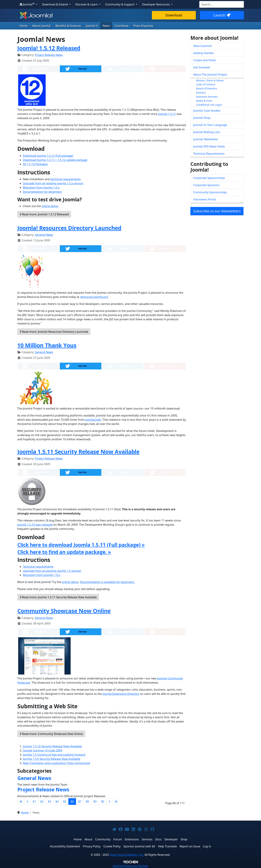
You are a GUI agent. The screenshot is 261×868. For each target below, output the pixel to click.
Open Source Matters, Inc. (127, 855)
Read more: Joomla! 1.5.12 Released (44, 214)
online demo (50, 206)
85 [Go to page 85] (65, 802)
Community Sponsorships (210, 192)
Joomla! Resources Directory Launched (69, 228)
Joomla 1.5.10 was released (35, 525)
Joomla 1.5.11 (167, 114)
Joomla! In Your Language (210, 125)
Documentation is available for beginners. (107, 582)
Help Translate (167, 846)
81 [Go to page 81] (34, 802)
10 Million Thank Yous (47, 345)
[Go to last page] (116, 802)
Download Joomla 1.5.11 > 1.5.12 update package (55, 160)
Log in (207, 846)
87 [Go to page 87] (80, 802)
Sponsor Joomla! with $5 (139, 846)
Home (24, 26)
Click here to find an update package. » (64, 552)
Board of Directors (207, 88)
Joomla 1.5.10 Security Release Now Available (52, 746)
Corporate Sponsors (206, 185)
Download (174, 15)
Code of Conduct (206, 84)
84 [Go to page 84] (57, 802)
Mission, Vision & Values (210, 80)
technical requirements (65, 179)
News (106, 26)
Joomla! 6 (92, 26)
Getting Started (203, 53)
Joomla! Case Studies (207, 111)
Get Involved (202, 67)
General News (44, 235)
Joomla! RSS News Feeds (209, 146)
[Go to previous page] (28, 802)
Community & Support (120, 4)
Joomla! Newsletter (206, 139)
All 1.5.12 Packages (35, 164)
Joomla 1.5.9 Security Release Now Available (52, 759)
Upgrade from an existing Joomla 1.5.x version (53, 183)
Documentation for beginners (42, 192)
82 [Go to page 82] (42, 802)
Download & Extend (55, 4)
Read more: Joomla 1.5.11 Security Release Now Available (58, 597)
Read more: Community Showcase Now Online (51, 734)
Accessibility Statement (65, 846)
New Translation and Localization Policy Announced (57, 763)
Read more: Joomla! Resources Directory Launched (54, 332)
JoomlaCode (93, 420)
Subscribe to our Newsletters (217, 211)
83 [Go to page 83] (49, 802)
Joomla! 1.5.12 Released (49, 48)
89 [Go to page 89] (95, 802)
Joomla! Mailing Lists (207, 132)
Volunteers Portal (205, 199)
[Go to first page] (21, 802)
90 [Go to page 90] (102, 802)
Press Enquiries (143, 26)
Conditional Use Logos (209, 105)
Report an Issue (190, 846)
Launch (222, 15)
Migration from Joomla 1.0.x (41, 188)
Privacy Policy (92, 846)
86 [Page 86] (72, 802)
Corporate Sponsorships (209, 178)
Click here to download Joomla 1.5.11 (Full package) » (81, 545)
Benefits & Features (68, 26)
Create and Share (205, 60)
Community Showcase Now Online (64, 611)
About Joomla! (41, 26)
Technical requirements (38, 567)
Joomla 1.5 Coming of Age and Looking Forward (54, 755)
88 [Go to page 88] (87, 802)
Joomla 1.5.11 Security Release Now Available (78, 452)
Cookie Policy (112, 846)
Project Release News (49, 55)
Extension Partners (207, 97)
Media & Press (204, 101)
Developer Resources (156, 4)
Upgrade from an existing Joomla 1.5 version (52, 571)
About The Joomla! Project (210, 75)
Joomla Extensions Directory (121, 694)
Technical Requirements (209, 154)
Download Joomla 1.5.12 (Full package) (48, 156)
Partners (201, 93)
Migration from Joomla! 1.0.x (42, 575)
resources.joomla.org (94, 297)
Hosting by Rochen (130, 866)
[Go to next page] (109, 802)
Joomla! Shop (202, 118)
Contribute (122, 26)
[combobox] (222, 4)
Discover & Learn (87, 4)
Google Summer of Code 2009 (43, 750)
